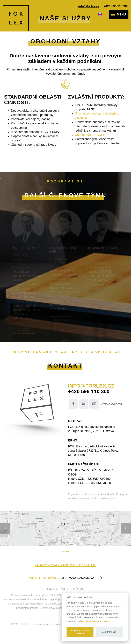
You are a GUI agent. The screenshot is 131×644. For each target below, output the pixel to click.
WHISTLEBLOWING (43, 578)
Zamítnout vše (109, 632)
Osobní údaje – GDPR (90, 135)
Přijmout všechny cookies (80, 632)
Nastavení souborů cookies (95, 621)
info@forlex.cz (89, 6)
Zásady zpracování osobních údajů (65, 565)
